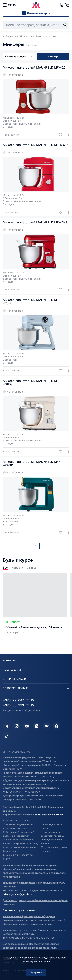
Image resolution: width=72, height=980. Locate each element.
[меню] (9, 5)
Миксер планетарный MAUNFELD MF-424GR (31, 463)
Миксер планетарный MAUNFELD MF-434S (35, 222)
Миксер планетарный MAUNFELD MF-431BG (31, 382)
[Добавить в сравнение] (66, 135)
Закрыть (36, 972)
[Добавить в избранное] (59, 135)
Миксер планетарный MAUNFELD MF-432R (35, 145)
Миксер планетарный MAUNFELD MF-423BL (31, 302)
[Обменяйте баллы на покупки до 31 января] (35, 609)
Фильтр (53, 56)
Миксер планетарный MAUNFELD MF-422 (34, 67)
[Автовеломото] (36, 5)
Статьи (32, 567)
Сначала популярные (19, 56)
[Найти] (65, 25)
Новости (17, 567)
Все (5, 567)
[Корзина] (67, 5)
